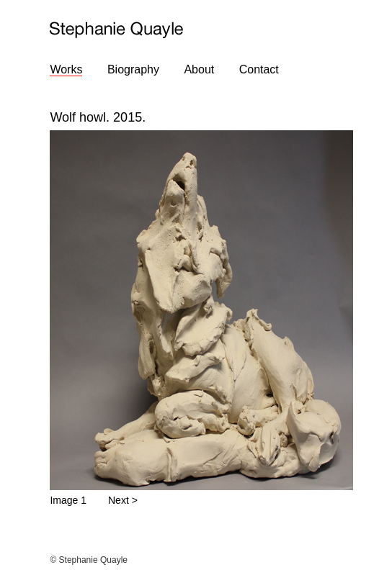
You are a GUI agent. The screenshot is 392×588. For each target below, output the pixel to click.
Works (66, 69)
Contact (259, 69)
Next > (123, 500)
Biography (133, 69)
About (199, 69)
